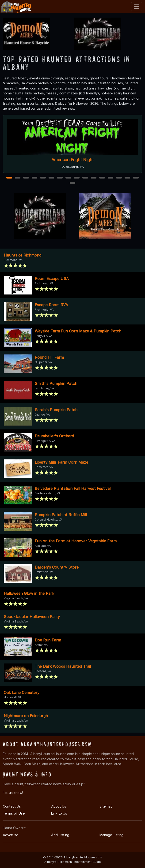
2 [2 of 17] (18, 178)
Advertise (10, 835)
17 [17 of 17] (73, 183)
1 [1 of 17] (9, 178)
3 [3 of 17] (26, 178)
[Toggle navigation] (137, 7)
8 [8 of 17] (68, 178)
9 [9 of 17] (77, 178)
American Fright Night (73, 160)
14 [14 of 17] (119, 178)
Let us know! (13, 793)
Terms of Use (14, 813)
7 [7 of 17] (60, 178)
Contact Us (12, 806)
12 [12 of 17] (102, 178)
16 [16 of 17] (136, 178)
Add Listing (60, 835)
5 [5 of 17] (43, 178)
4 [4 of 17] (34, 178)
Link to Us (59, 813)
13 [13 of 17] (111, 178)
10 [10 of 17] (85, 178)
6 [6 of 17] (52, 178)
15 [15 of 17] (128, 178)
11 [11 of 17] (94, 178)
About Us (59, 806)
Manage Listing (111, 835)
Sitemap (106, 806)
